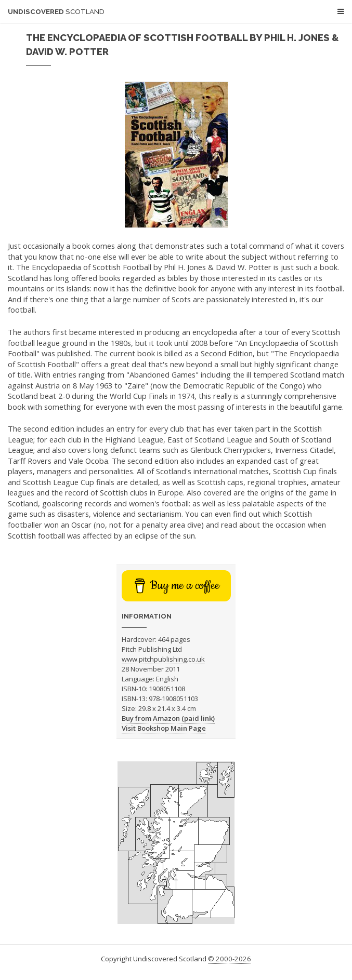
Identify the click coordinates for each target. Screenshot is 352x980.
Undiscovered (56, 12)
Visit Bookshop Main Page (164, 728)
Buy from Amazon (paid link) (168, 718)
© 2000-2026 (230, 959)
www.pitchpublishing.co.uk (163, 659)
